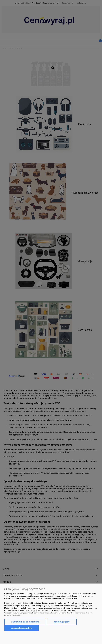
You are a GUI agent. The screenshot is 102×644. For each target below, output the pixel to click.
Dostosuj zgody (62, 622)
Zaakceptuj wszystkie (21, 628)
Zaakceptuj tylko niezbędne (25, 622)
